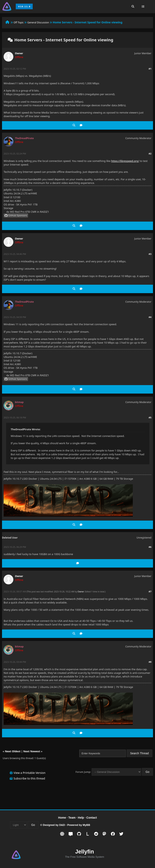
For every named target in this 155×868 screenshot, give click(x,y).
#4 (150, 317)
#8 (150, 662)
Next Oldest (13, 751)
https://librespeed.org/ (125, 161)
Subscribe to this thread (29, 778)
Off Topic (19, 22)
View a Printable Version (29, 773)
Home (62, 818)
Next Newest (32, 751)
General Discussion (38, 22)
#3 (150, 254)
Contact (92, 818)
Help (81, 818)
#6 (150, 547)
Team (72, 818)
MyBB (86, 825)
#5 (150, 417)
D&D (62, 825)
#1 (150, 69)
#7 (150, 591)
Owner (19, 53)
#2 (150, 154)
